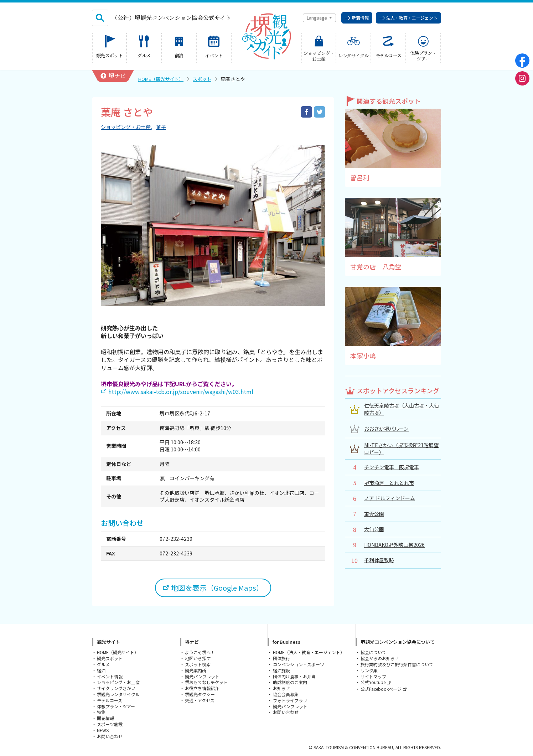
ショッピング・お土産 (126, 127)
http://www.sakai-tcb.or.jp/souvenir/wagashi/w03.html (181, 392)
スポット (202, 79)
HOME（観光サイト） (161, 79)
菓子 (161, 127)
